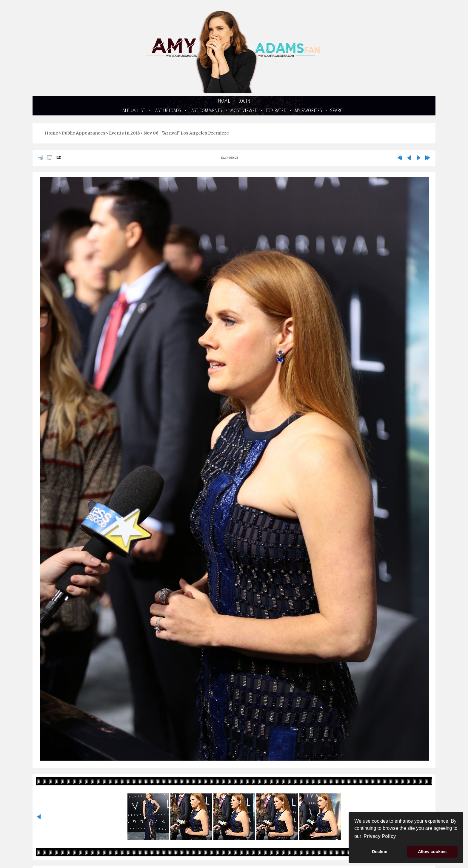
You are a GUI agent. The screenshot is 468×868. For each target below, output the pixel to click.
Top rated (276, 111)
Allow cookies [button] (432, 852)
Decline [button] (380, 852)
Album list (134, 111)
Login (244, 101)
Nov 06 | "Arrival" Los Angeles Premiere (186, 133)
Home (224, 101)
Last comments (206, 111)
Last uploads (167, 111)
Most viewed (244, 111)
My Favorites (308, 111)
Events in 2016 (124, 133)
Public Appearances (84, 133)
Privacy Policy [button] (380, 836)
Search (338, 111)
